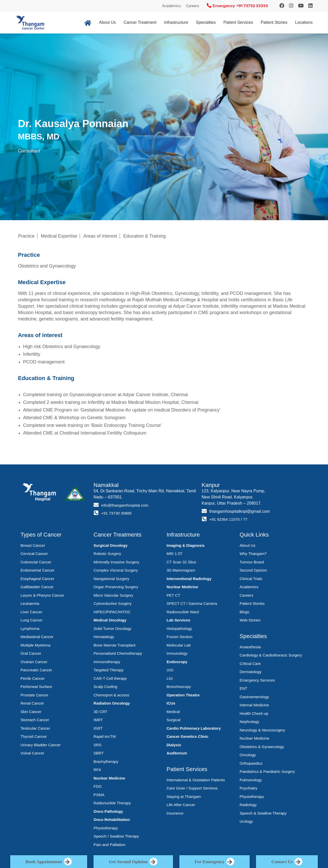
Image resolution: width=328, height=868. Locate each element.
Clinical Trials (251, 579)
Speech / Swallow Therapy (116, 836)
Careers (192, 6)
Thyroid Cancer (34, 736)
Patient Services (238, 22)
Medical (173, 712)
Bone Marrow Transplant (114, 645)
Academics (171, 6)
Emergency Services (257, 680)
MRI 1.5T (175, 554)
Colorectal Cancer (36, 562)
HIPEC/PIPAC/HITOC (112, 612)
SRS (98, 745)
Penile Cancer (33, 678)
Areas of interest (100, 236)
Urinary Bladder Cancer (41, 745)
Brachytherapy (106, 761)
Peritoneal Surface (36, 687)
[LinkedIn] (310, 6)
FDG (98, 786)
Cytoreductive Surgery (112, 603)
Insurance (175, 813)
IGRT (98, 728)
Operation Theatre (183, 695)
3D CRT (100, 712)
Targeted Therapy (109, 670)
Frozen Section (180, 637)
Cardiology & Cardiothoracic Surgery (271, 655)
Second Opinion (253, 570)
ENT (243, 688)
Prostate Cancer (34, 695)
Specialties (206, 22)
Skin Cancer (31, 712)
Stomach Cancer (35, 720)
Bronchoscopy (179, 687)
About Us (107, 22)
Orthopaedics (251, 763)
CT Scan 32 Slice (181, 562)
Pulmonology (251, 780)
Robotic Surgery (107, 554)
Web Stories (250, 620)
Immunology (177, 653)
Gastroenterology (254, 697)
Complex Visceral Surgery (116, 570)
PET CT (173, 595)
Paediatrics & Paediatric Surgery (267, 771)
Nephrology (249, 722)
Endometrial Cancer (38, 570)
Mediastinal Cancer (37, 637)
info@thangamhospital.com (126, 505)
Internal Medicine (254, 705)
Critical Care (250, 664)
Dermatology (250, 672)
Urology (246, 821)
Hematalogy (104, 637)
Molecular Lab (179, 645)
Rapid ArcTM (105, 736)
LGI (170, 678)
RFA (97, 770)
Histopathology (179, 628)
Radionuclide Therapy (112, 803)
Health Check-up (254, 713)
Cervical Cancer (34, 554)
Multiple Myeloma (35, 645)
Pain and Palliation (109, 845)
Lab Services (178, 620)
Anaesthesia (250, 647)
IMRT (98, 720)
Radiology (248, 805)
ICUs (171, 703)
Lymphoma (30, 628)
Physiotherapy (106, 828)
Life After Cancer (181, 805)
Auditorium (177, 753)
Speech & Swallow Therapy (263, 813)
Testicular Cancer (35, 728)
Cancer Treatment (140, 22)
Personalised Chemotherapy (118, 653)
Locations (304, 22)
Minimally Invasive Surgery (116, 562)
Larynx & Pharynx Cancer (42, 595)
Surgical (173, 720)
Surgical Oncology (111, 545)
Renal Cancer (32, 703)
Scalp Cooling (105, 687)
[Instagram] (282, 6)
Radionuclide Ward (183, 612)
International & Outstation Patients (196, 780)
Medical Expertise (59, 236)
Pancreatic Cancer (36, 670)
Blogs (244, 612)
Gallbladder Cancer (37, 587)
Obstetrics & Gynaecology (262, 747)
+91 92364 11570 (225, 519)
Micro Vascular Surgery (113, 595)
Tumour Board (252, 562)
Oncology (248, 755)
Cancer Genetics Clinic (187, 736)
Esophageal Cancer (37, 579)
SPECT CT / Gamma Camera (192, 603)
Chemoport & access (111, 695)
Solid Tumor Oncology (112, 628)
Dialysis (174, 745)
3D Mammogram (181, 570)
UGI (170, 670)
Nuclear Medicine (109, 778)
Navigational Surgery (111, 579)
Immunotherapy (107, 662)
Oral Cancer (31, 653)
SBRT (99, 753)
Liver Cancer (31, 612)
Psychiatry (248, 788)
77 (247, 519)
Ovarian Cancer (34, 662)
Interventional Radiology (189, 579)
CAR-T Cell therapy (110, 678)
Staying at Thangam (184, 797)
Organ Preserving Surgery (116, 587)
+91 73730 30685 (117, 513)
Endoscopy (177, 662)
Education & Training (145, 236)
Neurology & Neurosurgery (262, 730)
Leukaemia (30, 603)
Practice (26, 236)
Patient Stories (274, 22)
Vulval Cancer (32, 753)
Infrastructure (176, 22)
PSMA (99, 795)
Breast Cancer (33, 545)
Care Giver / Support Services (192, 788)
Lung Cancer (32, 620)
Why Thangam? (253, 554)
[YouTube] (301, 6)
